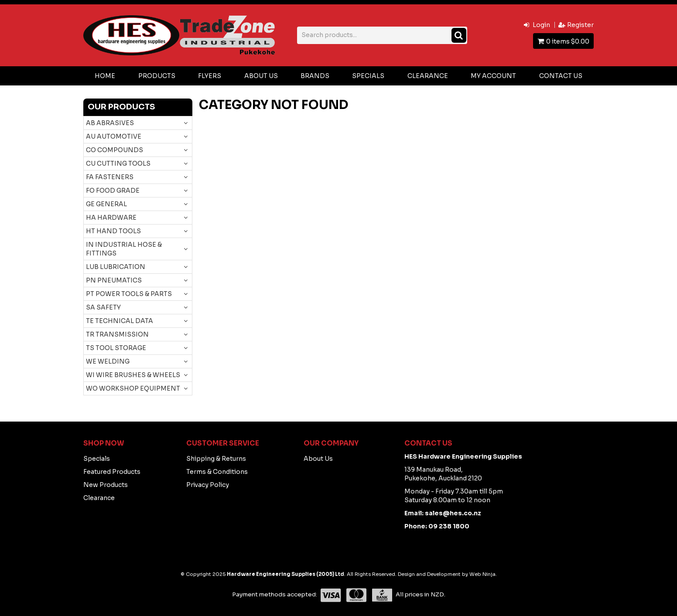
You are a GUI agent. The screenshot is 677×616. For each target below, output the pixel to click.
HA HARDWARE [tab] (111, 218)
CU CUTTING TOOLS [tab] (118, 163)
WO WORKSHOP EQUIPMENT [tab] (133, 388)
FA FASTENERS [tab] (110, 177)
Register (580, 25)
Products (157, 76)
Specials (368, 76)
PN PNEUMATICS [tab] (114, 280)
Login (541, 25)
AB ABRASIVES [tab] (110, 123)
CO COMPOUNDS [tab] (115, 150)
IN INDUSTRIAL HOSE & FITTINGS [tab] (124, 249)
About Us (261, 76)
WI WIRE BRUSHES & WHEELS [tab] (133, 375)
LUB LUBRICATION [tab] (116, 267)
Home (105, 76)
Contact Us (561, 76)
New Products (106, 485)
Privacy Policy (208, 485)
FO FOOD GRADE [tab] (113, 191)
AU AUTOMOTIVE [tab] (114, 136)
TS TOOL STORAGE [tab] (116, 348)
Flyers (210, 76)
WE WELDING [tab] (108, 361)
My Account (493, 76)
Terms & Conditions (217, 472)
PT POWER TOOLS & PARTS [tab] (129, 294)
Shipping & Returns (216, 459)
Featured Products (112, 472)
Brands (315, 76)
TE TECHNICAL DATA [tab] (120, 321)
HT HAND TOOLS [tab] (113, 231)
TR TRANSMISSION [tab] (117, 334)
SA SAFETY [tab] (103, 307)
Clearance (428, 76)
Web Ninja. (483, 574)
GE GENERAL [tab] (106, 204)
